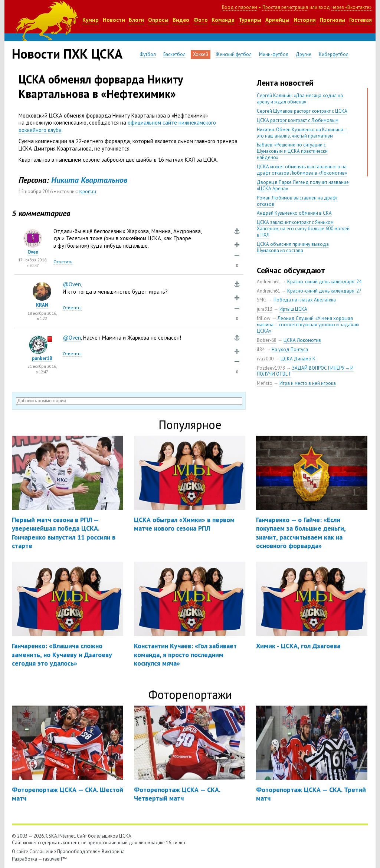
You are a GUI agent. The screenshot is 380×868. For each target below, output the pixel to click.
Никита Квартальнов (89, 180)
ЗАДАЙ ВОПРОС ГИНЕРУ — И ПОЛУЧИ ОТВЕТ (305, 371)
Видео (181, 20)
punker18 (42, 358)
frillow (264, 318)
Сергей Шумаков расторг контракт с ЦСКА (302, 111)
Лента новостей (285, 83)
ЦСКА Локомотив (302, 340)
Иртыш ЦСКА (293, 309)
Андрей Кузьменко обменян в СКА (294, 213)
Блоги (136, 20)
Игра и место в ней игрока (308, 383)
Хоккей (201, 54)
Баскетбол (174, 54)
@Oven (72, 284)
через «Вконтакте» (351, 7)
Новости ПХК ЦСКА (67, 54)
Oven (33, 252)
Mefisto (265, 383)
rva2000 (265, 359)
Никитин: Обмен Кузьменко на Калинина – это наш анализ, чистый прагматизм (302, 133)
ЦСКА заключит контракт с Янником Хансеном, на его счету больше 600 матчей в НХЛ (303, 229)
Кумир (91, 20)
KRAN (42, 305)
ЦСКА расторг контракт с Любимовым (298, 120)
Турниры (250, 20)
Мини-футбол (274, 54)
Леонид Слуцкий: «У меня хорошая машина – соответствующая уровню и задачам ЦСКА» (308, 325)
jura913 (265, 309)
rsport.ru (87, 192)
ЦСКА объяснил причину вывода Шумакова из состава (293, 247)
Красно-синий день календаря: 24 (324, 282)
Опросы (158, 20)
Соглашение (43, 852)
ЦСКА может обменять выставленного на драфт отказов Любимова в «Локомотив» (302, 170)
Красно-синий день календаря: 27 (324, 291)
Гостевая (361, 20)
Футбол (148, 54)
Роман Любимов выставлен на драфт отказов (297, 201)
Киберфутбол (334, 54)
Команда (223, 20)
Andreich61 (268, 282)
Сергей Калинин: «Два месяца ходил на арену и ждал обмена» (300, 99)
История (305, 20)
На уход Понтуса (290, 349)
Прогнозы (332, 20)
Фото (201, 20)
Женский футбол (234, 54)
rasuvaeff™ (55, 859)
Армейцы (277, 20)
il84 (261, 349)
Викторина (113, 852)
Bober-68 (267, 340)
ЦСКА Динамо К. (299, 359)
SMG (262, 300)
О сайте (20, 852)
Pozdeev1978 (271, 368)
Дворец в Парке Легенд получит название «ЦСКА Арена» (303, 185)
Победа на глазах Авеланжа (305, 300)
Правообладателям (79, 852)
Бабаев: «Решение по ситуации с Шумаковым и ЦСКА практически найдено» (292, 151)
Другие (304, 54)
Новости (114, 20)
